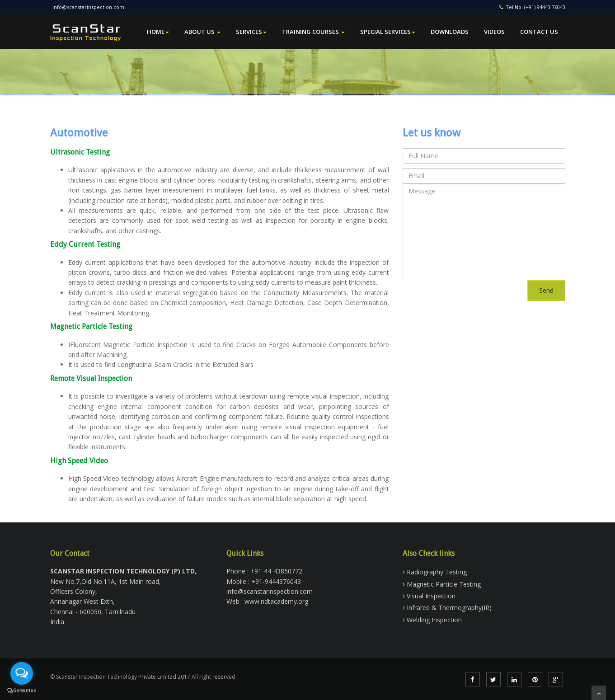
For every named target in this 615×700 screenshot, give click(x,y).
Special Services (388, 32)
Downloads (450, 32)
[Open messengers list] (22, 673)
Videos (494, 32)
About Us (202, 32)
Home (158, 32)
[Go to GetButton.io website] (22, 691)
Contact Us (539, 32)
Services (251, 32)
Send (546, 290)
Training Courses (313, 32)
